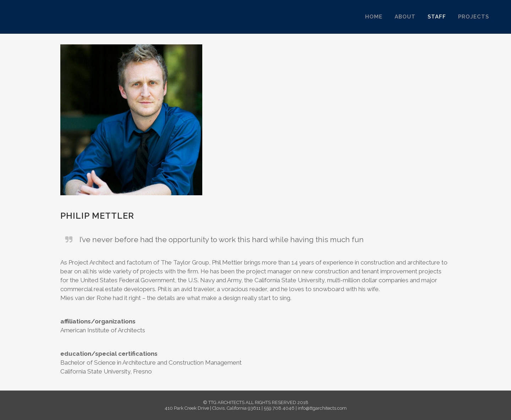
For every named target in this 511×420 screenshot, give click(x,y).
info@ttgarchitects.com (322, 408)
